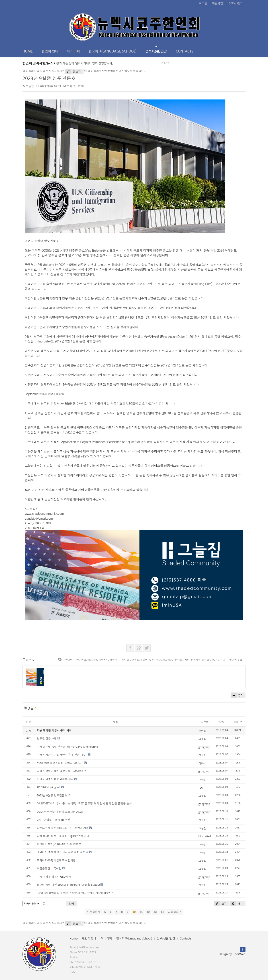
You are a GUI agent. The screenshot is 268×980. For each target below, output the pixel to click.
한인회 (202, 731)
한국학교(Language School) (113, 51)
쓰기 (220, 904)
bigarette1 (205, 836)
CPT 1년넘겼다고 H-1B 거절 (53, 820)
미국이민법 (80, 660)
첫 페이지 (93, 912)
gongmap (204, 747)
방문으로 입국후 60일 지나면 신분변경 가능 (63, 828)
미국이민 (68, 660)
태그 (236, 904)
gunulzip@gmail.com (39, 518)
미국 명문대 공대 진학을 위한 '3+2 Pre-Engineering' (68, 747)
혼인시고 (220, 660)
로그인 (203, 3)
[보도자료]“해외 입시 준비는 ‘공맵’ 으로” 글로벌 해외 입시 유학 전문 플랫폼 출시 (84, 803)
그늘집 (30, 86)
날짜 (222, 722)
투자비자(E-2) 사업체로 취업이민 (56, 860)
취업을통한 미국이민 (49, 868)
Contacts (184, 51)
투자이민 (156, 660)
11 (141, 912)
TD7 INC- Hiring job (49, 787)
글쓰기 (73, 72)
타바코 (202, 763)
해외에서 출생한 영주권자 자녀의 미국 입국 (63, 852)
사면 (187, 660)
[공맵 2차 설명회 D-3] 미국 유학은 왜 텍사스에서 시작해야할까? (75, 893)
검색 (71, 904)
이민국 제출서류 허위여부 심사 (55, 779)
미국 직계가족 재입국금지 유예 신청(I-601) (62, 755)
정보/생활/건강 (156, 49)
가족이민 (178, 660)
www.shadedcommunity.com (44, 513)
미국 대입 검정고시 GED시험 (54, 877)
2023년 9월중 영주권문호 (49, 78)
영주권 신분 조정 (47, 738)
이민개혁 (92, 660)
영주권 (113, 660)
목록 (237, 695)
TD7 (201, 788)
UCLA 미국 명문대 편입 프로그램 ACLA (60, 812)
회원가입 (218, 3)
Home (28, 51)
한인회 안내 (50, 51)
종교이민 (167, 660)
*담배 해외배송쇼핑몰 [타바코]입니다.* (60, 763)
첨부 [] (29, 660)
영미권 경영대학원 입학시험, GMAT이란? (61, 771)
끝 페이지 (175, 912)
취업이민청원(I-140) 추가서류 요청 (57, 844)
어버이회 (74, 51)
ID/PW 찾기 (235, 3)
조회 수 (238, 722)
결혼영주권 (208, 660)
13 (155, 912)
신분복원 (196, 660)
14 (162, 912)
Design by (232, 954)
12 (148, 912)
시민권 (122, 660)
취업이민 (145, 660)
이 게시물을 (236, 660)
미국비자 (103, 660)
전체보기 (35, 26)
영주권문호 (133, 660)
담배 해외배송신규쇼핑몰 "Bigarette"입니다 (63, 836)
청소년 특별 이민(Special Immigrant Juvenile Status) (68, 885)
